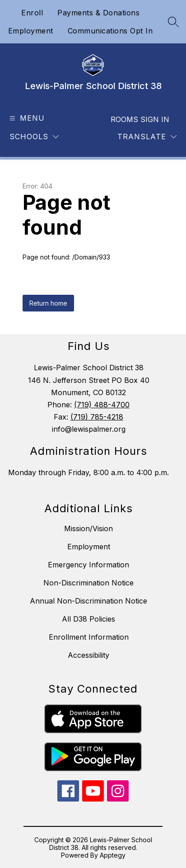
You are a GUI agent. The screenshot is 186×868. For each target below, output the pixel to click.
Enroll (32, 13)
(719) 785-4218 (97, 417)
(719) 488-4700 (102, 405)
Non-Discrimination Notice (88, 583)
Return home (48, 303)
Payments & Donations (98, 13)
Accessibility (88, 655)
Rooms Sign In (140, 119)
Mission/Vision (88, 528)
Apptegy (113, 855)
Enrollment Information (89, 637)
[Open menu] (26, 118)
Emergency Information (88, 565)
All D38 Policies (88, 619)
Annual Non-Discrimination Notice (88, 601)
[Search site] (173, 22)
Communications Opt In (110, 31)
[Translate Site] (147, 137)
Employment (31, 31)
